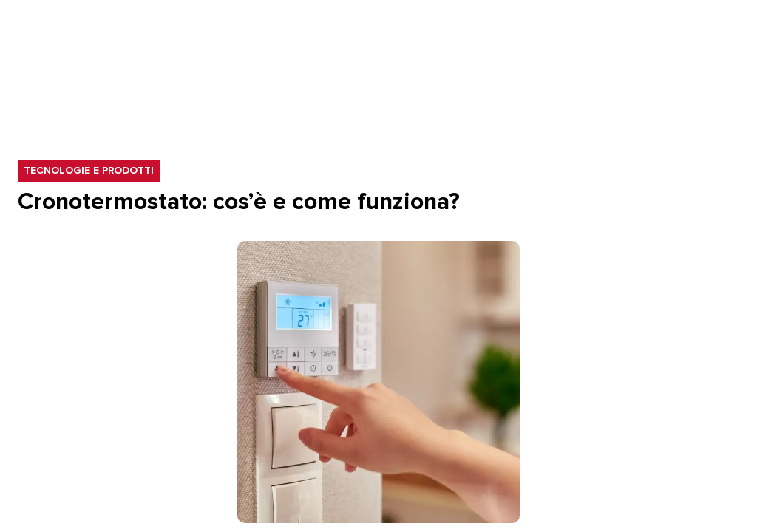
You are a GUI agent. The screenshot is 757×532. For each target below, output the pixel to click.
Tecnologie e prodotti (91, 171)
